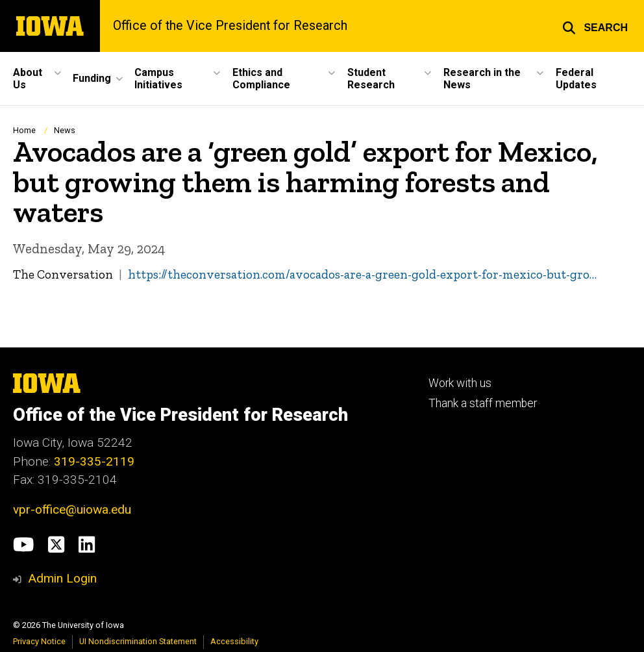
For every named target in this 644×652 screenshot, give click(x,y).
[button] (595, 26)
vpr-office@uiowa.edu (72, 509)
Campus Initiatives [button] (158, 79)
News (65, 130)
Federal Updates (576, 79)
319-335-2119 (94, 461)
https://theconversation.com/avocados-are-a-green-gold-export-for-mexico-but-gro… (362, 274)
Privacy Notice (39, 641)
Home (24, 130)
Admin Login (62, 578)
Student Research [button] (371, 79)
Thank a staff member (483, 403)
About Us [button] (28, 79)
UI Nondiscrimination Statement (138, 641)
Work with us (460, 383)
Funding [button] (92, 78)
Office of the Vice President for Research (230, 26)
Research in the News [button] (482, 79)
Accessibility (234, 641)
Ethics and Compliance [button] (261, 79)
